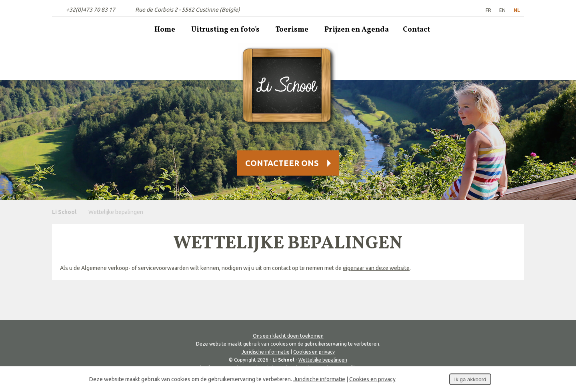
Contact (416, 30)
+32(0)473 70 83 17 (91, 10)
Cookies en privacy (314, 352)
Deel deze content (562, 265)
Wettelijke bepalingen (323, 360)
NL (517, 10)
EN (502, 10)
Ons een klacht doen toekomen (288, 336)
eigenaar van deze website (376, 268)
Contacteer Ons (282, 163)
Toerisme (292, 30)
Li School (64, 212)
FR (488, 10)
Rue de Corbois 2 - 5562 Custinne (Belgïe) (188, 10)
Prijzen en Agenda (357, 30)
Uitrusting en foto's (225, 30)
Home (165, 30)
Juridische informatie (266, 352)
